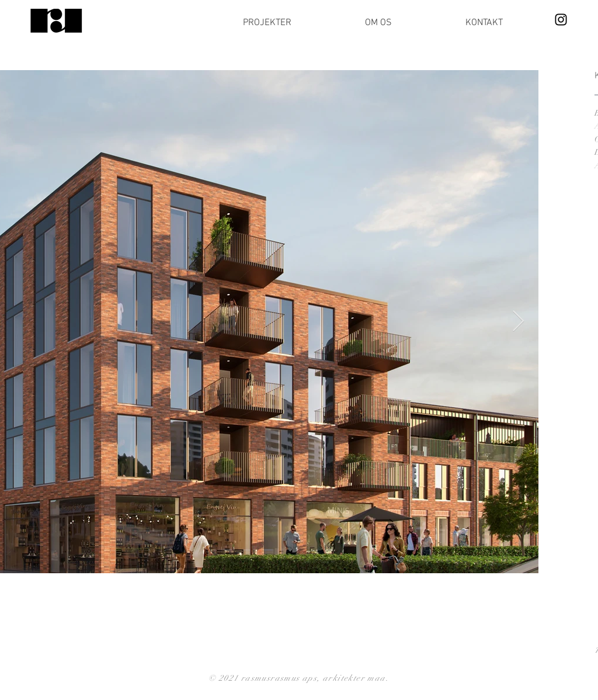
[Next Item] (518, 322)
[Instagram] (561, 20)
